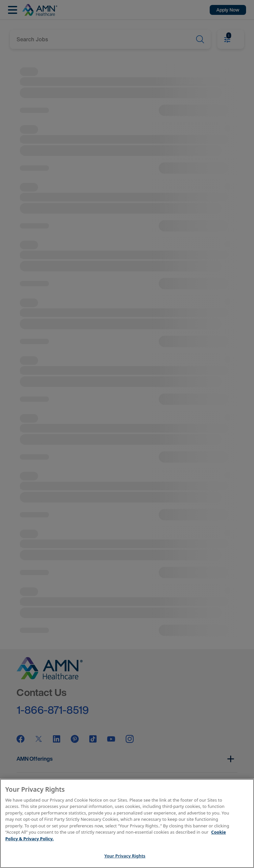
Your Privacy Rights (125, 856)
